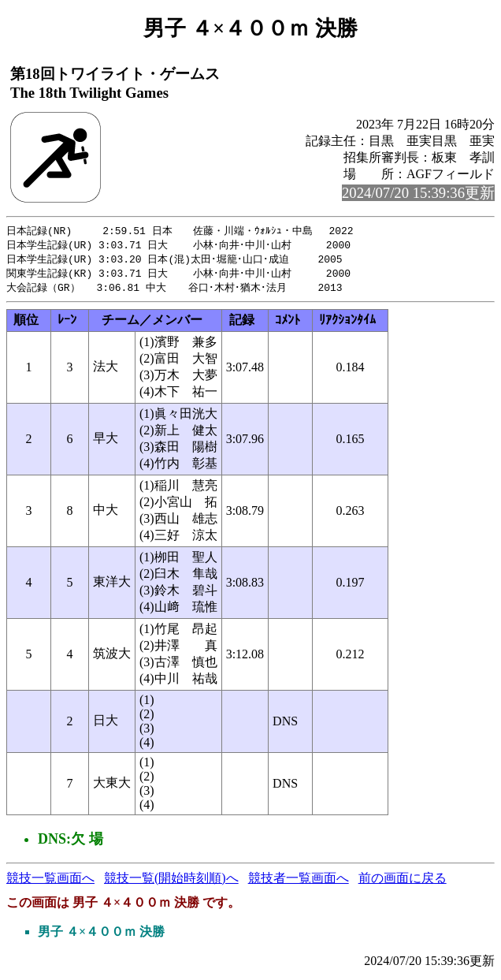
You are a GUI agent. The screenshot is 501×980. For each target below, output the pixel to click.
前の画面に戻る (403, 882)
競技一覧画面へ (50, 882)
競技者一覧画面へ (299, 882)
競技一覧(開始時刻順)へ (171, 882)
